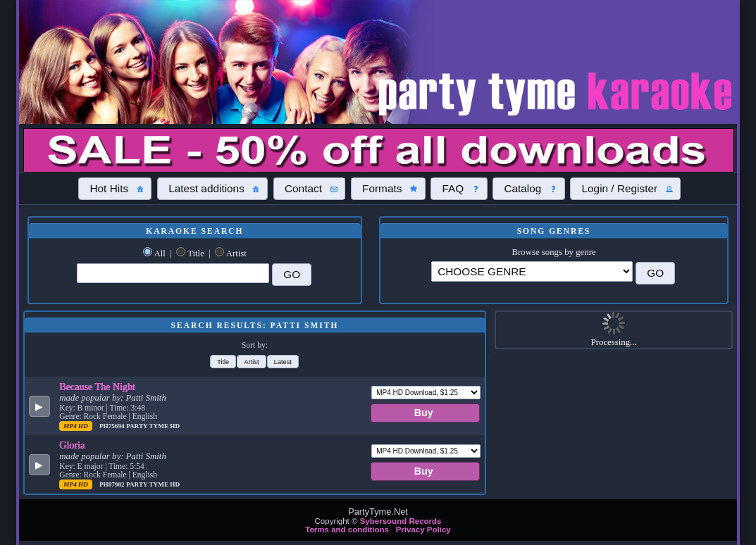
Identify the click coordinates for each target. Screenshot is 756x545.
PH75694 (113, 426)
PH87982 (113, 484)
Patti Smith (146, 398)
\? (532, 271)
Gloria (72, 445)
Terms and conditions (347, 530)
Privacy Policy (423, 530)
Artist (236, 253)
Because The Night (97, 387)
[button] (115, 189)
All (159, 253)
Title (196, 253)
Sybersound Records (401, 521)
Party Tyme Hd (153, 426)
